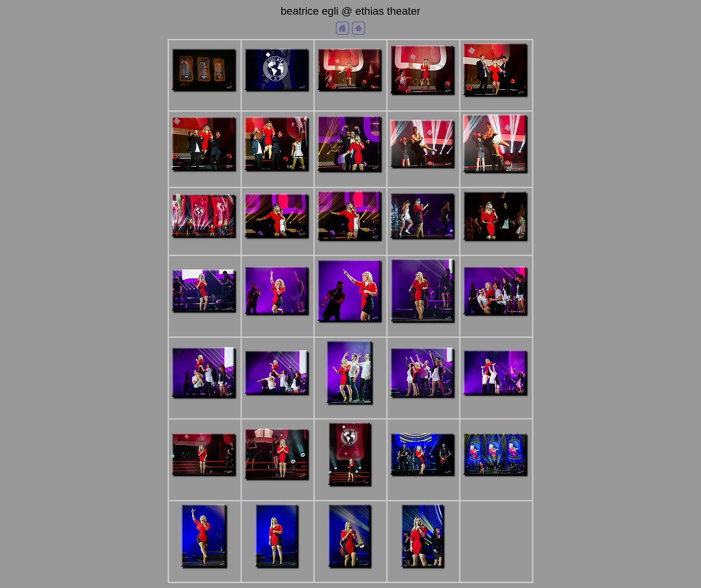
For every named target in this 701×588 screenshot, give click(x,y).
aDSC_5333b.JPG (205, 576)
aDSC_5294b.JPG (423, 247)
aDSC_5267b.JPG (205, 99)
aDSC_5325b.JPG (350, 494)
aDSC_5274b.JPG (496, 105)
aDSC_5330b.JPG (496, 484)
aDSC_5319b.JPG (423, 406)
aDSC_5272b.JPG (423, 103)
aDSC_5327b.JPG (423, 484)
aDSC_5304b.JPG (350, 330)
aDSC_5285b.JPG (423, 176)
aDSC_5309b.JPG (205, 406)
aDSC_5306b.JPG (423, 331)
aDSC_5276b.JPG (205, 179)
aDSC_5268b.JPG (278, 99)
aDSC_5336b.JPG (278, 576)
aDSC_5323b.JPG (205, 484)
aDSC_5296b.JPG (496, 249)
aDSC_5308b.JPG (496, 324)
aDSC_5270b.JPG (350, 99)
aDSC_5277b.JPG (278, 179)
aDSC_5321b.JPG (496, 404)
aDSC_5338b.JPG (350, 576)
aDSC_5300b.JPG (205, 321)
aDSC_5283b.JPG (350, 180)
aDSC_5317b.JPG (350, 413)
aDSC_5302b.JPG (278, 323)
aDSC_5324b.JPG (278, 488)
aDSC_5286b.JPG (496, 181)
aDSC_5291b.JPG (350, 249)
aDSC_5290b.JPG (278, 246)
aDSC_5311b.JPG (278, 403)
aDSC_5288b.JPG (205, 246)
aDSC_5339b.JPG (423, 576)
